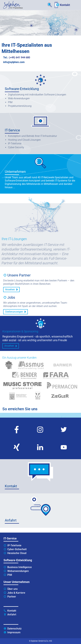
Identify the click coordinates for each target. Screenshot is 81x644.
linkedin (33, 440)
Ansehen (10, 289)
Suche (50, 5)
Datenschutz (14, 629)
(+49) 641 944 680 (19, 57)
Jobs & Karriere (16, 593)
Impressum (14, 632)
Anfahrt (12, 615)
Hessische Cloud (17, 553)
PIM (10, 575)
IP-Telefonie (14, 545)
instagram (34, 422)
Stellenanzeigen (14, 312)
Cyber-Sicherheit (17, 549)
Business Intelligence (20, 567)
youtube (56, 440)
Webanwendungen (18, 571)
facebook (10, 422)
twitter (55, 422)
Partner (12, 597)
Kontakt (65, 5)
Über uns (12, 589)
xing (7, 440)
